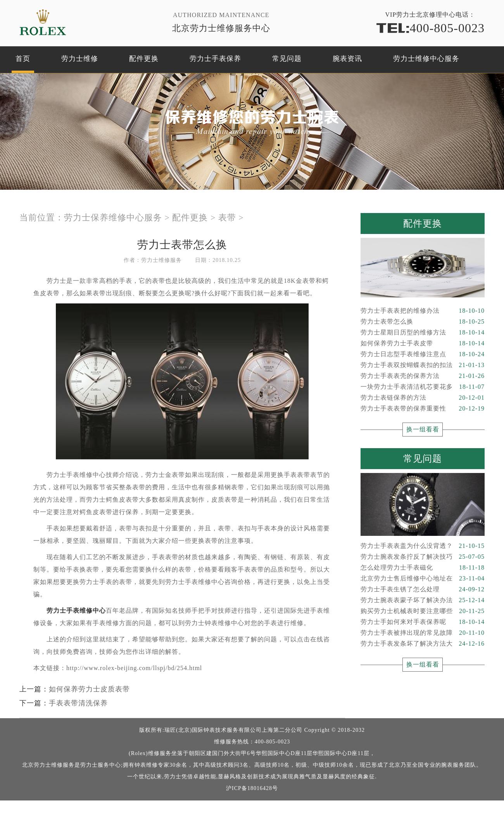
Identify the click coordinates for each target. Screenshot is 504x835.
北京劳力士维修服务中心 (221, 28)
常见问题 (287, 59)
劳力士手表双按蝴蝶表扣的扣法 (423, 365)
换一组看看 (423, 429)
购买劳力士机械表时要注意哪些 (423, 611)
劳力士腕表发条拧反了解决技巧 (423, 557)
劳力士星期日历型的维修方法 (423, 333)
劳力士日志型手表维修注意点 (423, 354)
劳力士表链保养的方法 (423, 398)
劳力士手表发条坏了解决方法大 (423, 644)
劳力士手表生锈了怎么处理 (423, 589)
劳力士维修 (80, 59)
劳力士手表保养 (215, 59)
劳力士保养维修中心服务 (113, 217)
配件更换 (144, 59)
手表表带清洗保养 (78, 703)
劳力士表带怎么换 (423, 322)
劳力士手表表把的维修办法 (423, 311)
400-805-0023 (430, 27)
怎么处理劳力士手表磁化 (423, 568)
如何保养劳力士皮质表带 (89, 689)
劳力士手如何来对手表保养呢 (423, 622)
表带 (227, 217)
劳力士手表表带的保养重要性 (423, 409)
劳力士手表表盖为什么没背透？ (423, 546)
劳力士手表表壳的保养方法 (423, 376)
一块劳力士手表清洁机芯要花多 (423, 387)
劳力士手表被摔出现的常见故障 (423, 633)
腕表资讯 (347, 59)
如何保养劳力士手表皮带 (423, 343)
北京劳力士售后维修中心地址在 (423, 579)
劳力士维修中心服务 (426, 59)
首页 (23, 59)
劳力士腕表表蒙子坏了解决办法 (423, 600)
